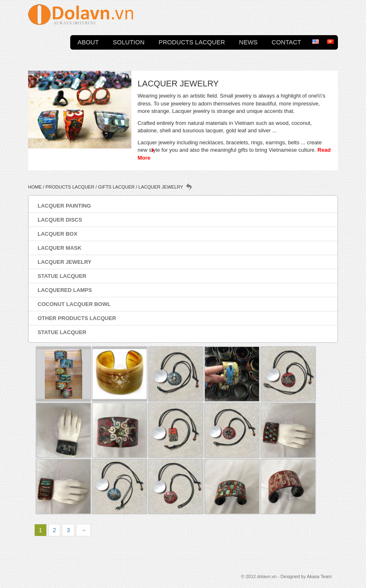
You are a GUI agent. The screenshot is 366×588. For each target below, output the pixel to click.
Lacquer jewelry (64, 262)
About (88, 41)
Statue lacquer (62, 276)
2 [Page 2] (55, 530)
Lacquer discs (60, 220)
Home (35, 187)
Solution (129, 41)
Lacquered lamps (65, 290)
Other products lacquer (77, 318)
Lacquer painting (64, 206)
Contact (286, 41)
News (248, 41)
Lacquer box (57, 234)
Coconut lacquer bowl (74, 304)
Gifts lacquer (116, 187)
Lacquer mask (59, 248)
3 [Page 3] (68, 530)
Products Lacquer (192, 41)
